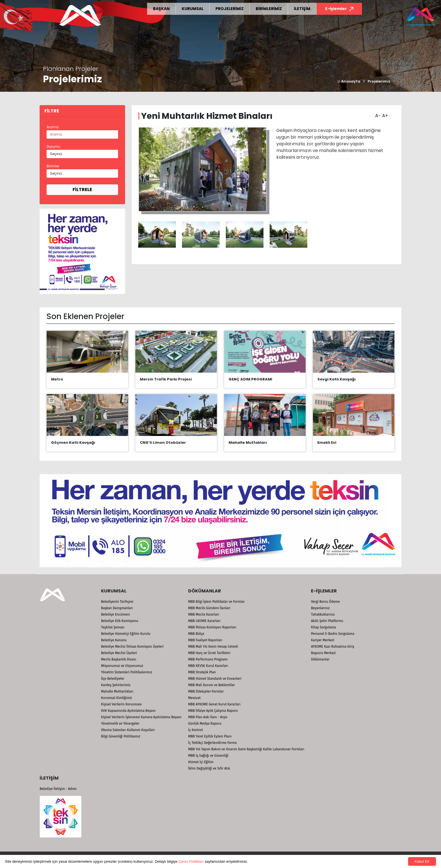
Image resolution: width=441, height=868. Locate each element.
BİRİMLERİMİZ (269, 9)
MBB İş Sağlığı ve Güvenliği (208, 756)
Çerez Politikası (191, 861)
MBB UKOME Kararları (204, 621)
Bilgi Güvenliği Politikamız (121, 736)
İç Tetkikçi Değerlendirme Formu (213, 743)
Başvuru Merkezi (323, 653)
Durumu (53, 147)
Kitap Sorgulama (323, 627)
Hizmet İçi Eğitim (201, 762)
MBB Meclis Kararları (204, 614)
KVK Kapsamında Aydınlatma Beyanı (128, 711)
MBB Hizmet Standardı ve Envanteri (215, 679)
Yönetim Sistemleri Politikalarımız (127, 672)
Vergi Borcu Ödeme (325, 602)
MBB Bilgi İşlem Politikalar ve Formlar (216, 602)
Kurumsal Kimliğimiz (117, 698)
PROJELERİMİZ (230, 9)
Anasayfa (349, 81)
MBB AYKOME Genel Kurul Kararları (214, 704)
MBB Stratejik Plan (202, 672)
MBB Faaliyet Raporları (205, 640)
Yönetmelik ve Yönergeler (120, 724)
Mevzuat (194, 698)
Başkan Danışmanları (117, 608)
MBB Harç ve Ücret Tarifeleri (209, 653)
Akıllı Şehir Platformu (327, 621)
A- (377, 114)
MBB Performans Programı (208, 659)
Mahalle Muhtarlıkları (117, 691)
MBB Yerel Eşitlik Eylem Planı (210, 736)
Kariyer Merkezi (323, 640)
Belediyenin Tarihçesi (117, 602)
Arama (53, 127)
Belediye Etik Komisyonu (120, 621)
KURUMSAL (193, 9)
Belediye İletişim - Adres (58, 789)
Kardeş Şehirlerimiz (116, 685)
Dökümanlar (320, 659)
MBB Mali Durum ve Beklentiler (212, 685)
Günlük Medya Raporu (205, 724)
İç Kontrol (196, 730)
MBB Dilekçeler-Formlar (206, 691)
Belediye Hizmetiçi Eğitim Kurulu (126, 634)
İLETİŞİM (302, 9)
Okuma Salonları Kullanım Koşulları (128, 730)
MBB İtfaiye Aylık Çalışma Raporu (213, 711)
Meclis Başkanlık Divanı (119, 659)
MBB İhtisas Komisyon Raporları (212, 627)
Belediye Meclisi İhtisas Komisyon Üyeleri (132, 647)
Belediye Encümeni (115, 614)
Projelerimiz (379, 81)
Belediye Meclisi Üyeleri (119, 653)
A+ (384, 114)
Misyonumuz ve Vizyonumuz (122, 666)
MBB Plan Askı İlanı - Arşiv (208, 717)
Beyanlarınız (320, 608)
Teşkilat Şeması (113, 627)
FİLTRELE (82, 190)
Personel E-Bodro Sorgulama (333, 634)
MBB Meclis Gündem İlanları (209, 608)
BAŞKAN (161, 9)
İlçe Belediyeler (113, 679)
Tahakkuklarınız (323, 614)
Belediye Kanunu (114, 640)
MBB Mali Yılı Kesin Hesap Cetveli (213, 647)
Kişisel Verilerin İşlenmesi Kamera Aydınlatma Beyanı (141, 717)
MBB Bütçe (196, 634)
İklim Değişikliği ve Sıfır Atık (209, 768)
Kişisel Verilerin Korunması (121, 704)
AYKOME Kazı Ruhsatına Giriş (333, 647)
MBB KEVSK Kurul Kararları (208, 666)
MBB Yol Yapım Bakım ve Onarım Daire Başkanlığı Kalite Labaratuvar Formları (246, 749)
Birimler (53, 166)
